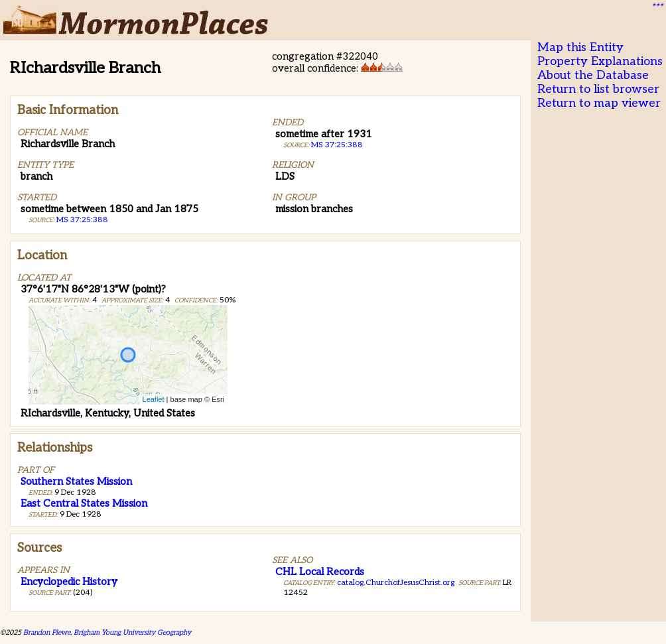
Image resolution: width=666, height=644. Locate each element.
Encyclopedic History (69, 582)
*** (657, 7)
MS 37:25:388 (82, 220)
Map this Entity (580, 47)
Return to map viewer (599, 103)
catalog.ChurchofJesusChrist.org (396, 583)
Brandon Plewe (47, 632)
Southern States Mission (76, 482)
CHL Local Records (320, 572)
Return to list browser (598, 89)
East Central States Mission (84, 503)
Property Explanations (600, 61)
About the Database (593, 75)
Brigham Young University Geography (132, 632)
